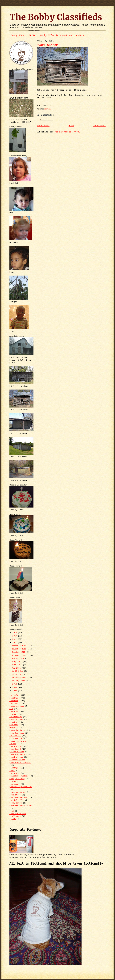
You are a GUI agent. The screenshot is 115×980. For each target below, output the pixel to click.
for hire (14, 725)
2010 (15, 684)
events (13, 714)
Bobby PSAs (17, 36)
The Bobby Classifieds (56, 17)
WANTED (13, 728)
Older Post (99, 126)
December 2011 (20, 646)
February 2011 (20, 678)
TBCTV (32, 36)
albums (13, 781)
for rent (14, 703)
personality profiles (21, 787)
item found (15, 749)
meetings (14, 698)
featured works (17, 792)
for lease (14, 773)
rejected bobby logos (21, 806)
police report (17, 752)
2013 (15, 636)
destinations (16, 757)
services (14, 701)
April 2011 (18, 671)
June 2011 (17, 665)
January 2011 (19, 681)
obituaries (15, 736)
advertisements (17, 755)
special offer (17, 800)
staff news (15, 816)
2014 (15, 633)
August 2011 (18, 658)
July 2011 (17, 662)
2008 (15, 691)
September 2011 (20, 655)
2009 (15, 687)
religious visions (19, 776)
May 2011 (17, 668)
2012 (15, 639)
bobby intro (16, 803)
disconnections (17, 760)
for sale (14, 695)
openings (14, 712)
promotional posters (20, 763)
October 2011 (19, 652)
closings (14, 768)
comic (12, 771)
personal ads (16, 720)
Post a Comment (47, 120)
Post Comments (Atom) (67, 132)
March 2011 (18, 674)
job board (14, 784)
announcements (17, 706)
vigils (13, 819)
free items (15, 795)
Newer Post (43, 126)
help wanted (16, 738)
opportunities (17, 733)
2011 (15, 643)
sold (12, 811)
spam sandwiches (18, 814)
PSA (11, 709)
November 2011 (20, 649)
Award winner (47, 45)
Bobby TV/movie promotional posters (62, 36)
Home (71, 126)
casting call (16, 746)
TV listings (16, 717)
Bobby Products (17, 730)
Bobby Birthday (17, 779)
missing (13, 722)
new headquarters (18, 798)
